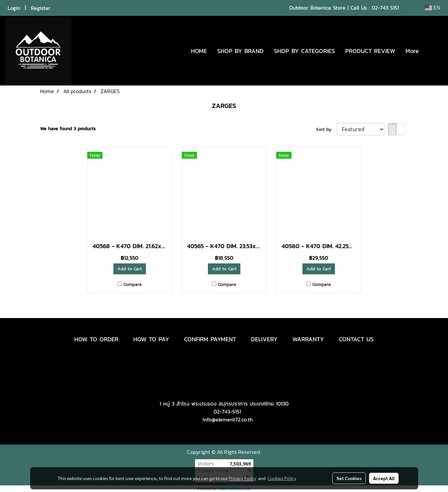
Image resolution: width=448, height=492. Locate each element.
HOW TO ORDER (96, 339)
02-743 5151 (385, 8)
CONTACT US (356, 339)
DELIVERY (264, 339)
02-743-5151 (227, 411)
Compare (133, 284)
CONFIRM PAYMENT (210, 339)
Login (14, 8)
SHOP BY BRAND (240, 51)
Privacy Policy (242, 478)
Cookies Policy (282, 478)
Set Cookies (349, 478)
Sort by (326, 129)
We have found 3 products (68, 129)
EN (433, 8)
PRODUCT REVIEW (370, 51)
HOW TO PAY (151, 339)
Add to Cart (130, 269)
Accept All (384, 478)
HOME (199, 51)
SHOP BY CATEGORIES (304, 51)
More (412, 51)
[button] (434, 51)
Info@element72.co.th (228, 419)
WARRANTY (308, 339)
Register (41, 8)
